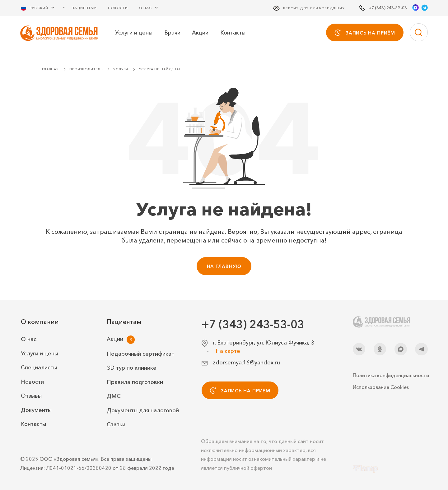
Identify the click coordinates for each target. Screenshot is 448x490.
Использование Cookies (381, 387)
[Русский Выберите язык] (41, 8)
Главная (50, 69)
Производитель (86, 69)
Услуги (121, 69)
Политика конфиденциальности (390, 375)
